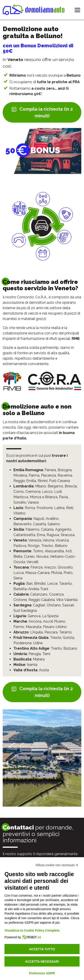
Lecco (47, 492)
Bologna (65, 470)
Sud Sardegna (25, 611)
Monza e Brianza (44, 497)
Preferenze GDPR (42, 973)
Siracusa (68, 535)
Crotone (20, 600)
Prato (68, 573)
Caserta (40, 524)
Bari (29, 584)
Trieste (56, 638)
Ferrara (50, 470)
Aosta (44, 670)
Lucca (19, 573)
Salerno (54, 524)
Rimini (43, 481)
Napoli (39, 519)
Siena (18, 578)
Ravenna (65, 475)
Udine (38, 643)
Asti (69, 551)
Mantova (21, 497)
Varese (33, 502)
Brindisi (40, 584)
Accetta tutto (42, 949)
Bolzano (70, 648)
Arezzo (50, 567)
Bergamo (55, 486)
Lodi (58, 492)
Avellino (52, 519)
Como (19, 492)
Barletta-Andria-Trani (31, 589)
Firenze (37, 567)
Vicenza (62, 540)
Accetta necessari (42, 962)
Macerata (34, 627)
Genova (34, 616)
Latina (59, 508)
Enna (41, 535)
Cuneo (29, 556)
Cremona (33, 492)
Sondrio (20, 502)
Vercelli (32, 562)
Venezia (35, 540)
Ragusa (53, 535)
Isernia (32, 665)
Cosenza (56, 594)
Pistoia (57, 573)
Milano (41, 486)
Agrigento (63, 529)
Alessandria (54, 551)
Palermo (32, 529)
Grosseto (65, 567)
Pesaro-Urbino (55, 627)
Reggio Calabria (42, 600)
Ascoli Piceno (54, 621)
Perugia (35, 654)
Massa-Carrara (37, 573)
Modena (20, 475)
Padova (20, 546)
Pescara (51, 632)
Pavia (63, 497)
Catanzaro (39, 594)
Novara (42, 556)
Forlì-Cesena (59, 481)
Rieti (70, 508)
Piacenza (48, 475)
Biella (18, 556)
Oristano (54, 605)
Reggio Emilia (25, 481)
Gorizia (68, 638)
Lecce (52, 584)
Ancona (35, 621)
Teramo (66, 632)
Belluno (61, 546)
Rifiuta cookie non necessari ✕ (57, 865)
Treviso (47, 546)
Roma (30, 508)
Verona (48, 540)
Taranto (66, 584)
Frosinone (45, 508)
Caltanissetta (24, 535)
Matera (39, 659)
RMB (76, 339)
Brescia (71, 486)
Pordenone (23, 643)
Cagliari (39, 605)
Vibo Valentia (67, 600)
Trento (56, 648)
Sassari (68, 605)
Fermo (19, 627)
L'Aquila (37, 632)
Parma (34, 475)
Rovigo (34, 546)
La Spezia (50, 616)
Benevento (23, 524)
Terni (46, 654)
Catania (47, 529)
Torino (38, 551)
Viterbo (19, 513)
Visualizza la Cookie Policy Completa (32, 930)
